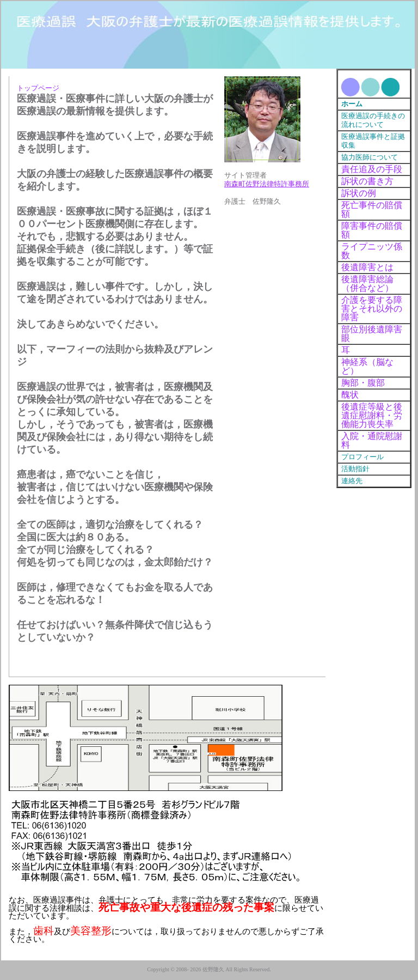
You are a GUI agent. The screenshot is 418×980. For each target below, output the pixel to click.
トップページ (38, 88)
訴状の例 (359, 193)
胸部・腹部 (363, 383)
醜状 (350, 395)
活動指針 (355, 469)
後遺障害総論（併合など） (367, 284)
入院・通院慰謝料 (372, 440)
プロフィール (362, 457)
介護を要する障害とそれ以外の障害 (372, 309)
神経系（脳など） (367, 366)
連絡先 (352, 481)
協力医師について (370, 157)
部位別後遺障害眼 (372, 334)
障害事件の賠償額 (372, 230)
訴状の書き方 (367, 181)
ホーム (352, 104)
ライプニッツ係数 (372, 251)
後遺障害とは (367, 267)
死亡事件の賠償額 (372, 209)
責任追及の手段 (372, 169)
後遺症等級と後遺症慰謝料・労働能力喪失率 (372, 415)
